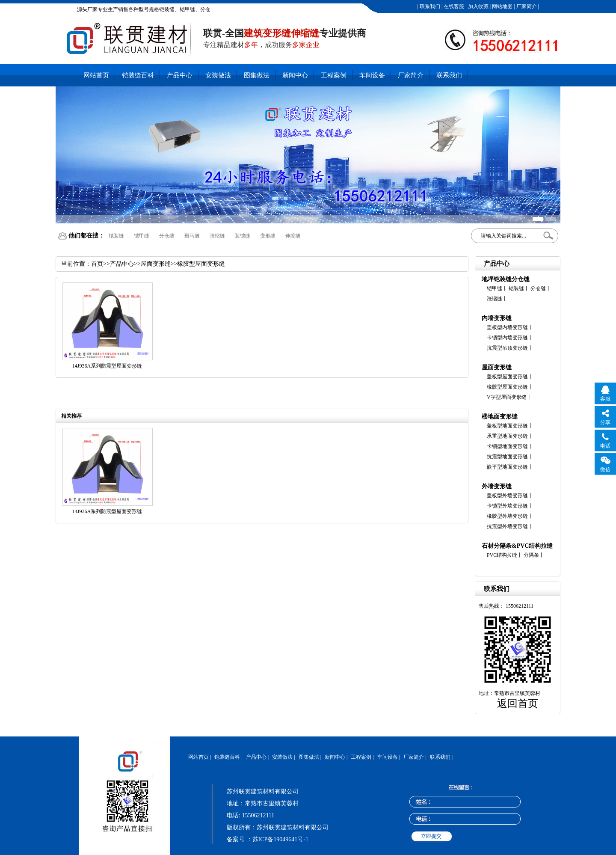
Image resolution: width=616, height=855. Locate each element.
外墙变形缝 (497, 486)
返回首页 (518, 704)
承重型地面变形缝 (507, 436)
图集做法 (257, 75)
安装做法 (218, 75)
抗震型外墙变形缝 (507, 526)
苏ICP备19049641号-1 (280, 839)
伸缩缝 (293, 236)
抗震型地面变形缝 (507, 457)
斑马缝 (192, 236)
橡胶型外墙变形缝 (507, 516)
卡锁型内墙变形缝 (507, 338)
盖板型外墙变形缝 (507, 496)
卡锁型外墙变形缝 (507, 506)
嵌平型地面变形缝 (507, 467)
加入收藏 (478, 6)
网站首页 (96, 75)
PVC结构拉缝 (502, 555)
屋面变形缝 (497, 367)
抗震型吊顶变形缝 (507, 348)
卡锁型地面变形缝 (507, 446)
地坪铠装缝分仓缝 (506, 279)
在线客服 (453, 6)
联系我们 (429, 6)
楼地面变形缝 (500, 417)
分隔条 (531, 555)
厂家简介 (526, 6)
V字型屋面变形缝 (507, 397)
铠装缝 (116, 236)
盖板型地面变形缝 (507, 426)
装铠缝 (243, 236)
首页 (97, 264)
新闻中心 (295, 75)
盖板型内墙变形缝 (507, 327)
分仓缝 (167, 236)
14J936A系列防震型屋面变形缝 (107, 366)
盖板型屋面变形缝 (507, 377)
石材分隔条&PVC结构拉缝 (517, 546)
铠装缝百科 (138, 75)
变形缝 (268, 236)
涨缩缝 (217, 236)
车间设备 (372, 75)
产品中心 (180, 75)
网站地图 (502, 6)
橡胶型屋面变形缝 (507, 387)
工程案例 (334, 75)
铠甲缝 (142, 236)
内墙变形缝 (497, 318)
